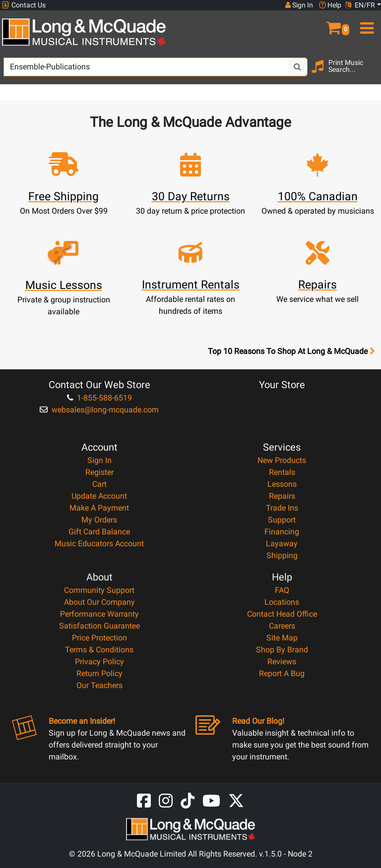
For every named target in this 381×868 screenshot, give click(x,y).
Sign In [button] (299, 5)
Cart (99, 484)
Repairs (282, 496)
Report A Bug (282, 673)
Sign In (99, 460)
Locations (282, 602)
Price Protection (99, 638)
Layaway (282, 544)
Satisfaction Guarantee (99, 626)
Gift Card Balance (99, 532)
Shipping (282, 555)
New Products (282, 460)
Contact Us (24, 5)
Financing (282, 532)
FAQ (282, 590)
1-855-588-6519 (99, 398)
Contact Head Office (282, 614)
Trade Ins (282, 508)
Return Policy (99, 673)
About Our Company (99, 602)
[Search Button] (298, 67)
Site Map (282, 638)
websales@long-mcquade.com (99, 410)
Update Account (99, 496)
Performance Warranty (99, 614)
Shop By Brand (282, 650)
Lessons (282, 484)
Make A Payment (99, 508)
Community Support (99, 590)
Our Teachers (99, 685)
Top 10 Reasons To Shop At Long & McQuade (291, 351)
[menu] (365, 24)
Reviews (282, 662)
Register (99, 472)
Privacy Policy (99, 662)
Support (282, 520)
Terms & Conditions (99, 650)
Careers (282, 626)
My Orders (99, 520)
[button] (333, 24)
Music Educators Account (99, 544)
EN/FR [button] (360, 5)
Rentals (282, 472)
